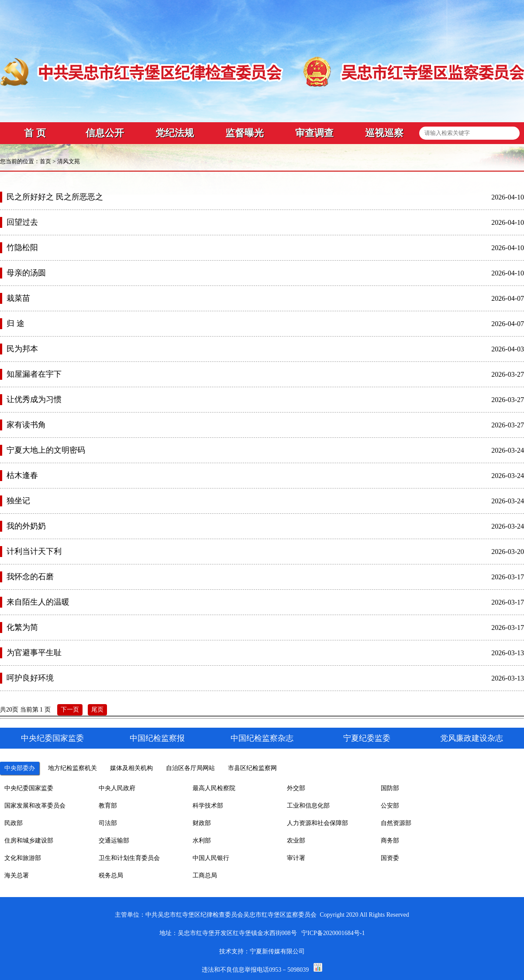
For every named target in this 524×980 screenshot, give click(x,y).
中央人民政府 (117, 788)
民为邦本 (22, 349)
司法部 (108, 823)
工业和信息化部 (308, 806)
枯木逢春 (22, 475)
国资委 (390, 858)
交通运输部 (114, 841)
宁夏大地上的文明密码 (46, 450)
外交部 (296, 788)
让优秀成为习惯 (34, 399)
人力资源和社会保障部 (317, 823)
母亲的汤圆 (26, 273)
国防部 (390, 788)
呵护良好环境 (30, 678)
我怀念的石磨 (30, 577)
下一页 (70, 710)
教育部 (108, 806)
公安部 (390, 806)
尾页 (97, 710)
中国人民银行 (211, 858)
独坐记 (18, 501)
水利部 (202, 841)
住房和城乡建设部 (29, 841)
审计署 (296, 858)
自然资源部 (396, 823)
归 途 (16, 323)
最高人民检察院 (214, 788)
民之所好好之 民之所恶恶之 (55, 197)
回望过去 (22, 222)
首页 (45, 161)
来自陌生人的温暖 (38, 602)
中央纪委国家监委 (29, 788)
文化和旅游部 (23, 858)
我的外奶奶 (26, 526)
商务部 (390, 841)
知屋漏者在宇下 (34, 374)
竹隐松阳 (22, 248)
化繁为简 (22, 627)
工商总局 (205, 875)
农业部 (296, 841)
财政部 (202, 823)
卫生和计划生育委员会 (129, 858)
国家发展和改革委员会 (35, 806)
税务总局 (111, 875)
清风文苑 (69, 161)
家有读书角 (26, 425)
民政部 (14, 823)
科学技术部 (208, 806)
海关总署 (17, 875)
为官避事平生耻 (34, 653)
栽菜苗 (18, 298)
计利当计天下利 (34, 551)
